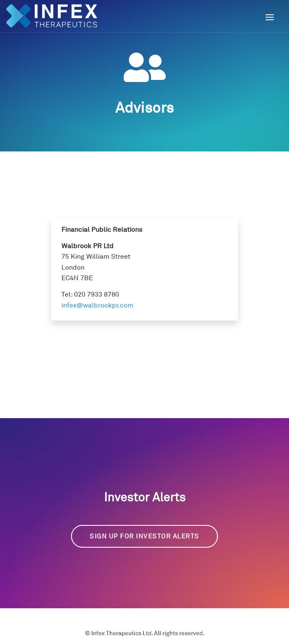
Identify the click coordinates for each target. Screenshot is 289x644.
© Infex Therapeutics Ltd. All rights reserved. (145, 633)
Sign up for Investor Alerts (144, 536)
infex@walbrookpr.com (97, 305)
